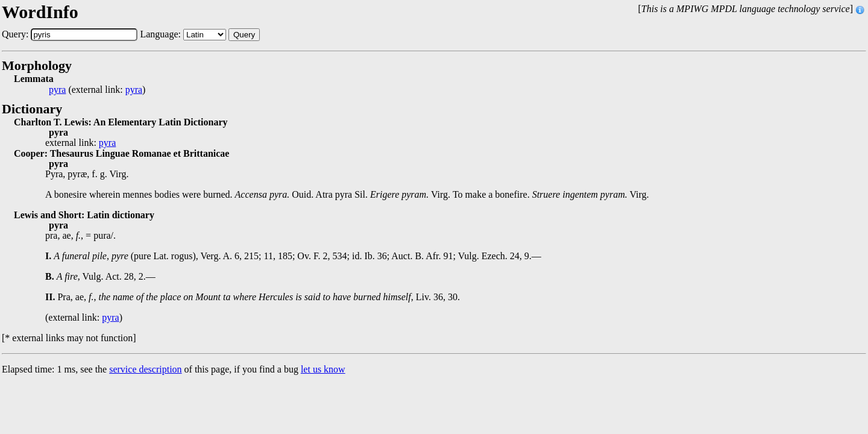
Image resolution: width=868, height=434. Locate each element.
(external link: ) (97, 90)
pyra (57, 90)
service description (145, 369)
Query (244, 35)
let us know (323, 369)
